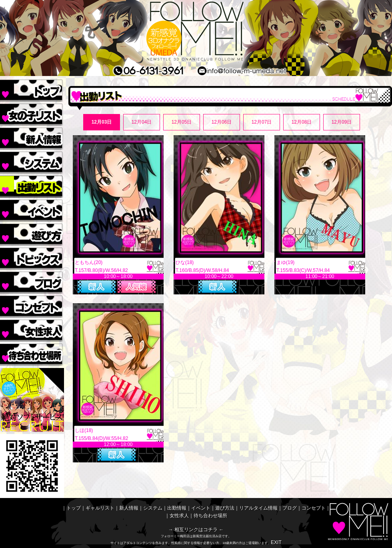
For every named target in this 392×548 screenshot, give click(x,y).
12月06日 (222, 122)
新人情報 (32, 138)
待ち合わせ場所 (32, 354)
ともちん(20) (89, 262)
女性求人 (32, 330)
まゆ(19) (285, 262)
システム (32, 162)
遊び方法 (32, 234)
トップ (32, 90)
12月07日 (262, 122)
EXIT (276, 542)
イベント (32, 210)
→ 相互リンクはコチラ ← (196, 530)
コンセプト (32, 306)
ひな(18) (185, 262)
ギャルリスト (32, 114)
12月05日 (182, 122)
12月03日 (102, 122)
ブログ (32, 282)
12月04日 (142, 122)
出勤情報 (32, 186)
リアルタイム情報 (32, 258)
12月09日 (342, 122)
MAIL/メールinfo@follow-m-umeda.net (255, 71)
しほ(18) (84, 430)
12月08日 (302, 122)
